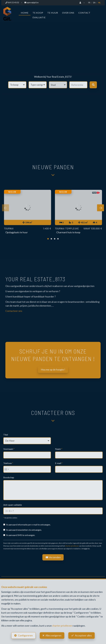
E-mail (59, 463)
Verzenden (53, 557)
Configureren (25, 635)
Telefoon (8, 463)
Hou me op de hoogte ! (53, 370)
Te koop (38, 13)
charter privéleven (72, 546)
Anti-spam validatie (13, 505)
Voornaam (9, 449)
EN (94, 3)
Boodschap (9, 477)
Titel (6, 435)
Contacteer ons (14, 311)
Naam (59, 449)
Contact (84, 13)
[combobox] (6, 469)
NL (99, 3)
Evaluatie (39, 17)
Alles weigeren (53, 635)
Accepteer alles (84, 635)
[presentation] (6, 208)
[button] (58, 85)
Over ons (68, 13)
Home (25, 13)
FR (89, 3)
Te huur (53, 13)
